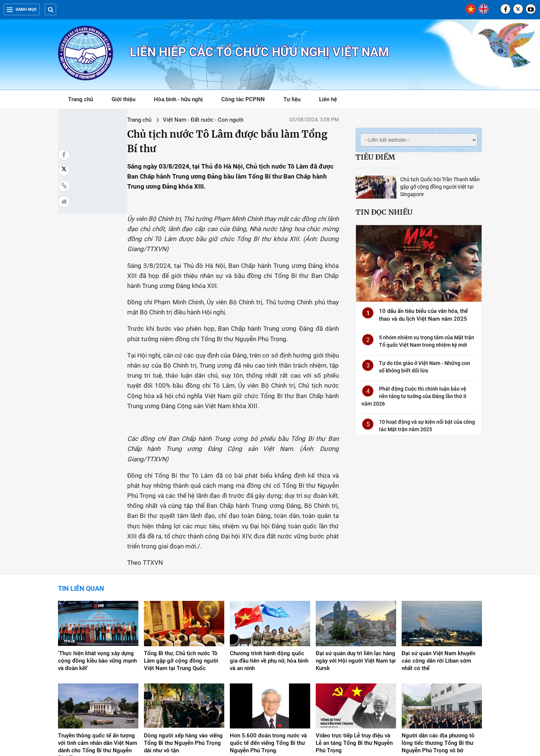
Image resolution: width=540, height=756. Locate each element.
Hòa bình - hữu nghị (178, 99)
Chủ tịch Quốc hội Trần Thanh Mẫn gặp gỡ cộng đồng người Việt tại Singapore (440, 187)
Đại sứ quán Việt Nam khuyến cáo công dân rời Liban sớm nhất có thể (438, 576)
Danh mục (22, 9)
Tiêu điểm (375, 157)
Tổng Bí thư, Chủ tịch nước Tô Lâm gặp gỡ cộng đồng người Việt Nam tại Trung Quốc (181, 576)
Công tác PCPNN (243, 99)
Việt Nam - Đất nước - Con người (151, 120)
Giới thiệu (123, 99)
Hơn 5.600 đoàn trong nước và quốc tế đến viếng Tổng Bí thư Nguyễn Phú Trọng (268, 658)
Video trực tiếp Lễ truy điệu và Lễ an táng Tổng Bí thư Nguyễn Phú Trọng (354, 658)
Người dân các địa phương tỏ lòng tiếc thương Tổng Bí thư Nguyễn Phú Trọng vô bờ (438, 658)
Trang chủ (81, 99)
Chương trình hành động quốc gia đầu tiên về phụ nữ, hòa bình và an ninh (269, 576)
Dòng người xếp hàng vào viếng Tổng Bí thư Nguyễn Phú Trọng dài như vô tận (183, 658)
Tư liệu (296, 101)
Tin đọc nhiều (384, 212)
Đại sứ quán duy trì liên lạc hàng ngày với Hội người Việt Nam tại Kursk (356, 576)
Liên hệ (328, 99)
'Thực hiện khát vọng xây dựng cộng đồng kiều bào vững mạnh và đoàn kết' (97, 576)
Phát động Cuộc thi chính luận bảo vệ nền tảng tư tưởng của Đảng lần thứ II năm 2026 (414, 396)
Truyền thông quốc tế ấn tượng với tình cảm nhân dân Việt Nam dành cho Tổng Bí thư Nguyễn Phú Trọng (98, 661)
